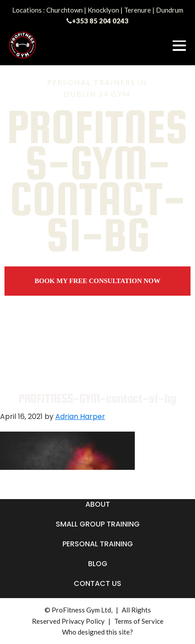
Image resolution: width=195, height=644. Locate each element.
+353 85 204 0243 (100, 21)
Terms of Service (139, 621)
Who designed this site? (97, 632)
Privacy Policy (83, 621)
